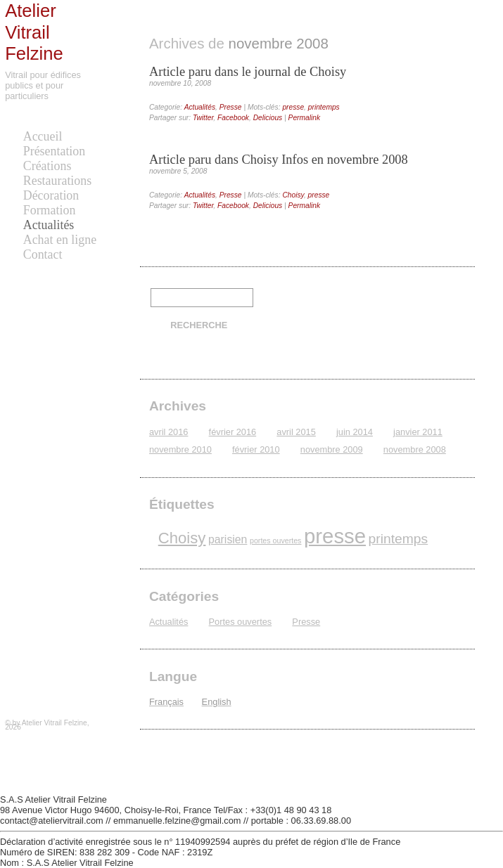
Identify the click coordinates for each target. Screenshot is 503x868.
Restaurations (57, 181)
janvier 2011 (418, 432)
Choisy (293, 195)
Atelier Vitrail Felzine (34, 32)
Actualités (49, 225)
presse (293, 107)
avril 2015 (296, 432)
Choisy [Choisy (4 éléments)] (182, 538)
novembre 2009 (332, 449)
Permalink (305, 118)
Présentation (55, 151)
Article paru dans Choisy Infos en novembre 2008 (279, 160)
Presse (231, 107)
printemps (324, 107)
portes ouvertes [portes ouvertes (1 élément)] (275, 540)
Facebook (233, 118)
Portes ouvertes (241, 622)
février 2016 (233, 432)
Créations (47, 166)
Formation (50, 210)
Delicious (268, 118)
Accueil (43, 136)
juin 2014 (355, 432)
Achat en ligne (60, 240)
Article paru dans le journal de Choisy (248, 72)
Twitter (203, 118)
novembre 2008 (415, 449)
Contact (43, 254)
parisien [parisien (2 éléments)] (228, 539)
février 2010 (256, 449)
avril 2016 (169, 432)
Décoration (51, 195)
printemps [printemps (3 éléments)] (399, 539)
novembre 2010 (180, 449)
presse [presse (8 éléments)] (335, 536)
